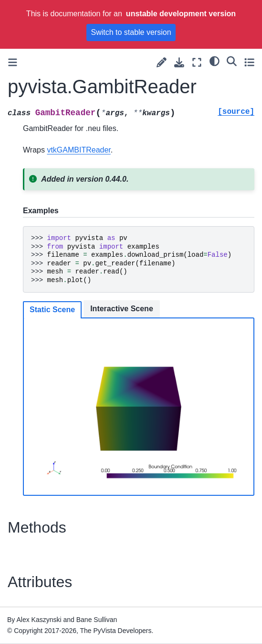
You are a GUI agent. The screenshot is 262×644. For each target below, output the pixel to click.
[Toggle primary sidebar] (13, 62)
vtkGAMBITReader (79, 150)
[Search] (232, 61)
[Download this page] (179, 62)
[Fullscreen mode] (197, 62)
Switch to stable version (131, 32)
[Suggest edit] (162, 62)
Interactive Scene (122, 309)
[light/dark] (215, 61)
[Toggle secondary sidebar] (249, 62)
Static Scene (52, 310)
